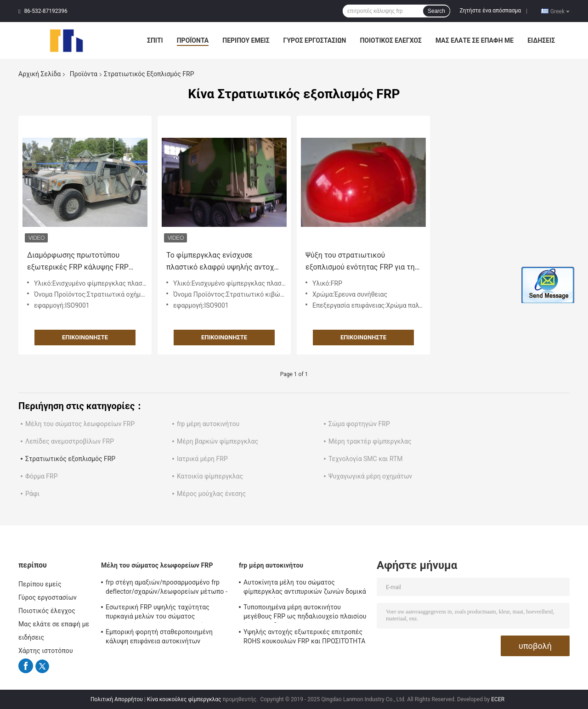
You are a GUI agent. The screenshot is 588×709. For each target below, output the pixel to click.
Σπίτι (155, 40)
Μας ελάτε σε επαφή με (475, 40)
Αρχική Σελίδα (40, 74)
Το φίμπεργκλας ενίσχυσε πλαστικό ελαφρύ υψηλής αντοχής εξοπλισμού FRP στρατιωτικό (224, 262)
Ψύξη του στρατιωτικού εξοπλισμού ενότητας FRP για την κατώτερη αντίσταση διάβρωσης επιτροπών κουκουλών (362, 262)
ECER (498, 699)
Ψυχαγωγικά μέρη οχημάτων (370, 476)
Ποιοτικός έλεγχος (391, 40)
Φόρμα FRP (41, 476)
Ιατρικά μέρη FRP (202, 459)
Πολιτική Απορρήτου (117, 699)
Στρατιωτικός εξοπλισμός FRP (70, 459)
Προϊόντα (193, 40)
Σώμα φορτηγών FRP (359, 424)
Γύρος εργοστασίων (315, 40)
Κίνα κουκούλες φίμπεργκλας (184, 699)
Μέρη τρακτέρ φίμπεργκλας (370, 441)
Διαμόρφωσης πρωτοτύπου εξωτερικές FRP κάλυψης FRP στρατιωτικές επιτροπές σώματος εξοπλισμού (78, 262)
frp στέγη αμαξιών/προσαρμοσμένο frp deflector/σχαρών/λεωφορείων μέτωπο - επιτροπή (167, 588)
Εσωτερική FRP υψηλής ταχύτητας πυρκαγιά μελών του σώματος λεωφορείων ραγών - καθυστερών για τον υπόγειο (162, 613)
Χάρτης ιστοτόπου (46, 651)
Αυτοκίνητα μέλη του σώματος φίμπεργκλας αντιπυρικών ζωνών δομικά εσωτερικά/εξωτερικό (305, 588)
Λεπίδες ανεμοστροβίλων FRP (70, 441)
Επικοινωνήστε (85, 337)
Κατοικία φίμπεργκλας (210, 476)
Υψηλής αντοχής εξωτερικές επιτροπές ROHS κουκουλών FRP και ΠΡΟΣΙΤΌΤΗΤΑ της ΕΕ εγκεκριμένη (305, 638)
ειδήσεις (541, 40)
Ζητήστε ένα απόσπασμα (491, 11)
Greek (560, 11)
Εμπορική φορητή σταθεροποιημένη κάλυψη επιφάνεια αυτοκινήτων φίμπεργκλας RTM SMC (159, 638)
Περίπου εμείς (246, 40)
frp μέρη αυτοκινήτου (208, 424)
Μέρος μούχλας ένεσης (211, 494)
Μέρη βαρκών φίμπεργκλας (218, 441)
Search (436, 11)
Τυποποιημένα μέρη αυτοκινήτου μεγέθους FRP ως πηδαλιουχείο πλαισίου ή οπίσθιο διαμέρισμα (305, 613)
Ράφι (32, 494)
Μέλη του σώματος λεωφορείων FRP (80, 424)
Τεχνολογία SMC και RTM (366, 459)
